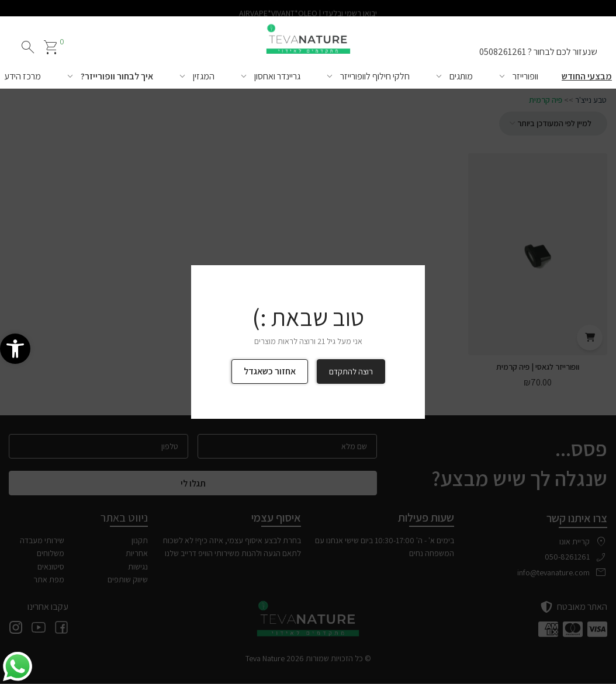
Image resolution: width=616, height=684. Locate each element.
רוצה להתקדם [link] (351, 371)
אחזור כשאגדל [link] (270, 371)
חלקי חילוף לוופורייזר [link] (375, 76)
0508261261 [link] (503, 52)
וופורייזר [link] (525, 76)
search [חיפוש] (28, 47)
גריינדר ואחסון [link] (277, 76)
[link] (15, 349)
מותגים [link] (461, 76)
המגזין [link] (204, 76)
